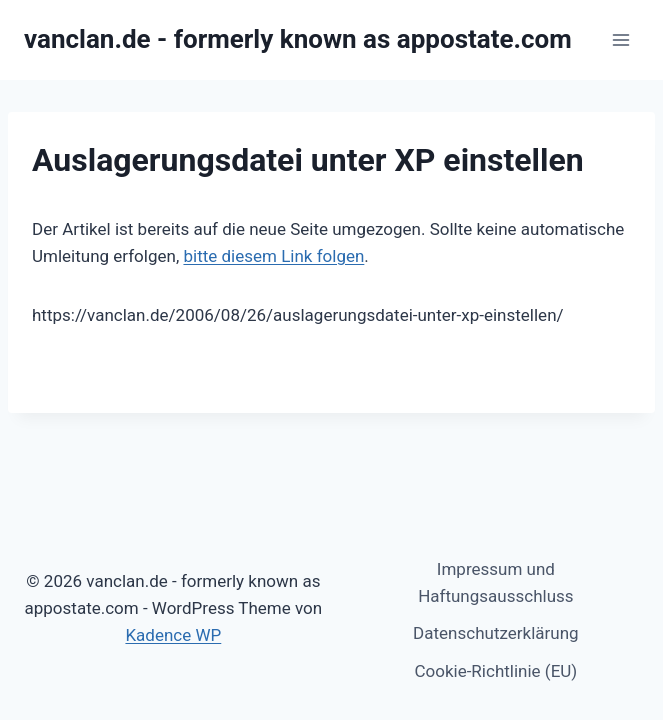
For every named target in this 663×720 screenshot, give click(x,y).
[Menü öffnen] (620, 39)
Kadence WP (173, 635)
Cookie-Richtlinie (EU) (495, 671)
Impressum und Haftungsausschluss (495, 582)
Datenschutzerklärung (495, 633)
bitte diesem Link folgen (273, 256)
